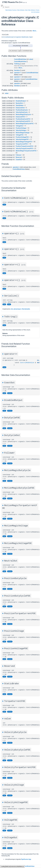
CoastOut (19, 160)
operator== (18, 73)
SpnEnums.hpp (26, 860)
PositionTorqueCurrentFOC (24, 146)
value (31, 59)
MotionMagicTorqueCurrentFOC (26, 151)
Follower (18, 155)
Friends (37, 10)
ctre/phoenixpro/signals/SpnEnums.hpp (17, 37)
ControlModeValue (20, 59)
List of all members (35, 12)
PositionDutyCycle (22, 110)
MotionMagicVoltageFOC (24, 142)
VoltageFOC (20, 135)
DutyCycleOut (20, 108)
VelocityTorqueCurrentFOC (24, 148)
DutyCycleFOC (20, 117)
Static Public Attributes (30, 10)
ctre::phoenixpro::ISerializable (20, 309)
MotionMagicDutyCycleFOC (25, 124)
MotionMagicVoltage (22, 133)
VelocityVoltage (21, 130)
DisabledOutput (21, 101)
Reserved (19, 157)
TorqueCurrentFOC (22, 144)
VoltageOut (19, 126)
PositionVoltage (21, 128)
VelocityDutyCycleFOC (23, 121)
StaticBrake (19, 105)
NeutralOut (19, 103)
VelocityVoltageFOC (22, 139)
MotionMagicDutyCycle (23, 115)
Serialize (17, 70)
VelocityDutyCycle (22, 112)
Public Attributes (21, 10)
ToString (17, 64)
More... (35, 31)
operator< (17, 79)
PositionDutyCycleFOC (23, 119)
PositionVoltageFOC (22, 137)
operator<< (16, 167)
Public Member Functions (11, 10)
